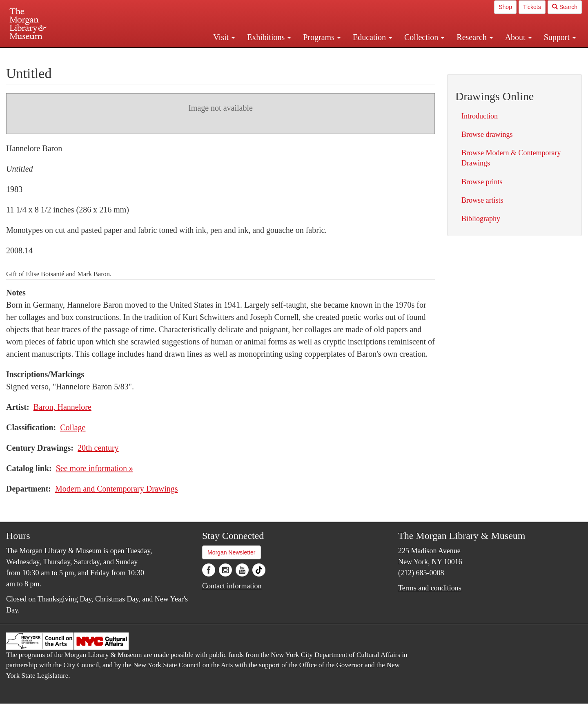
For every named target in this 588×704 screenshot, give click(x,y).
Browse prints (482, 182)
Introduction (480, 116)
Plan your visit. (197, 55)
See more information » (95, 468)
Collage (73, 427)
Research (474, 37)
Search (565, 7)
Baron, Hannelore (62, 407)
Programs (322, 37)
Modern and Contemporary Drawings (117, 489)
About (518, 37)
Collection (424, 37)
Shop (505, 7)
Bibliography (481, 219)
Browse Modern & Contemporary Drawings (511, 158)
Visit (224, 37)
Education (372, 37)
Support (560, 37)
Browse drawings (487, 134)
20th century (98, 448)
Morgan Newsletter (232, 552)
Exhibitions (269, 37)
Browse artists (482, 200)
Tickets (532, 7)
